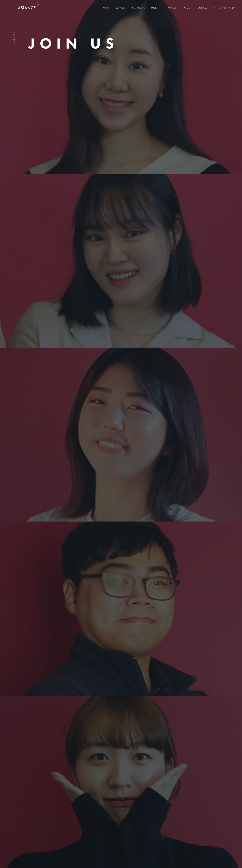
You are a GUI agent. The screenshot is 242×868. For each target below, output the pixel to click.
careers (173, 8)
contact (203, 8)
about (188, 8)
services (121, 8)
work (106, 8)
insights (156, 8)
